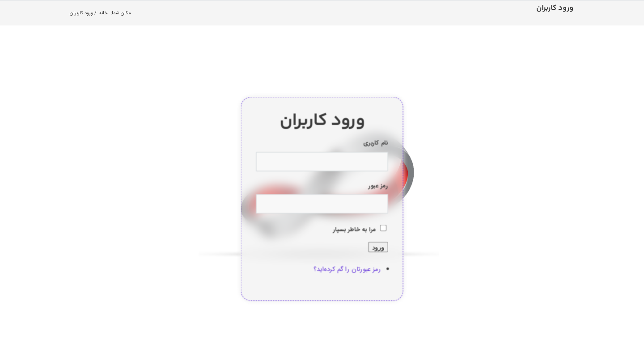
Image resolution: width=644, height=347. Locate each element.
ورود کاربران (555, 8)
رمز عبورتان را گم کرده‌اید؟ (347, 269)
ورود (378, 247)
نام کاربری (375, 143)
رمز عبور (378, 186)
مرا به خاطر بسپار (355, 230)
